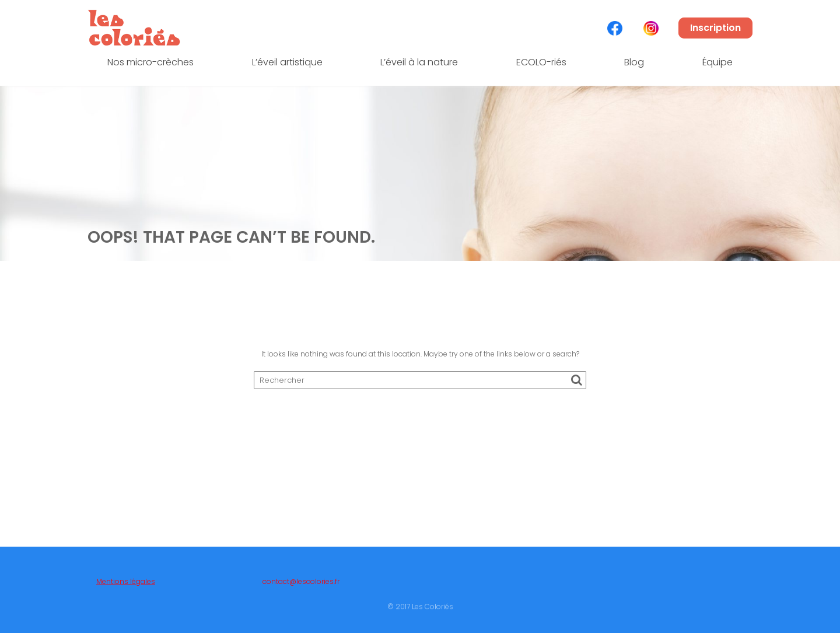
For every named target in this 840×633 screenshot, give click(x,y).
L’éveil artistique (287, 62)
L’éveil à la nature (419, 62)
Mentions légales (126, 585)
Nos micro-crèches (150, 62)
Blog (634, 62)
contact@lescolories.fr (301, 585)
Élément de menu (615, 29)
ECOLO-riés (541, 62)
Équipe (717, 62)
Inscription (715, 28)
